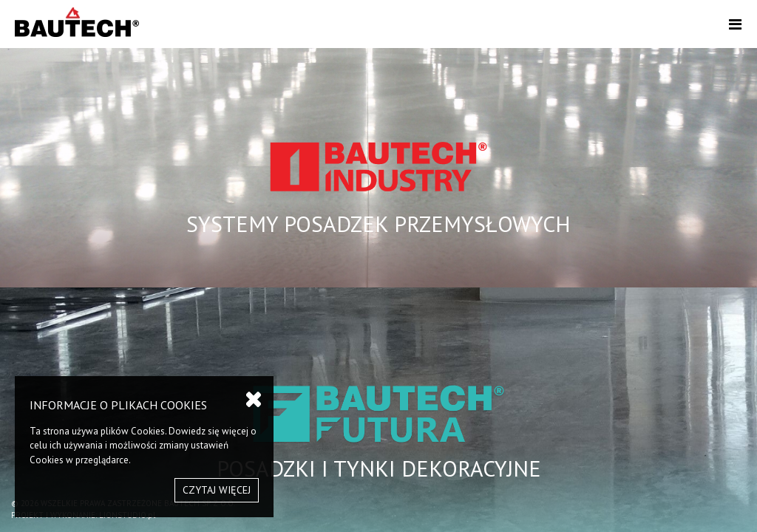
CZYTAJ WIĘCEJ (217, 490)
